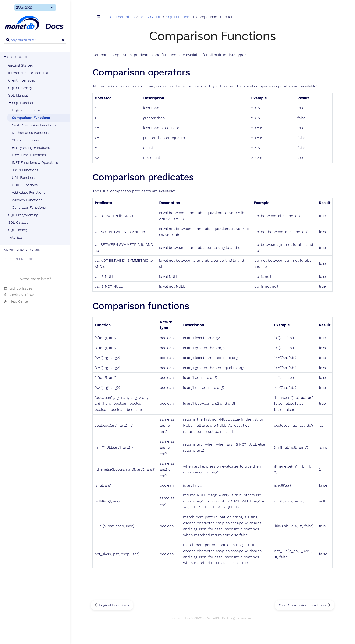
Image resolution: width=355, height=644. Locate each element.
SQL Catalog (18, 222)
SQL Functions (22, 103)
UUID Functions (25, 185)
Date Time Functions (29, 155)
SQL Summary (20, 88)
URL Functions (24, 178)
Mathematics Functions (31, 133)
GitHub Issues (18, 288)
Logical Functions (26, 110)
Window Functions (27, 200)
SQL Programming (23, 215)
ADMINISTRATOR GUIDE (23, 250)
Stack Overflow (19, 295)
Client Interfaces (22, 80)
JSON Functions (25, 170)
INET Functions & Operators (35, 163)
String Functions (25, 140)
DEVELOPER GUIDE (20, 259)
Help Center (16, 301)
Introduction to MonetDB (29, 73)
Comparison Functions (31, 118)
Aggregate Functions (29, 193)
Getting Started (21, 65)
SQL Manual (18, 95)
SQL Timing (18, 230)
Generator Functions (29, 208)
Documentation (121, 17)
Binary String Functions (31, 148)
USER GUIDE (16, 57)
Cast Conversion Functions (34, 125)
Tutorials (15, 237)
